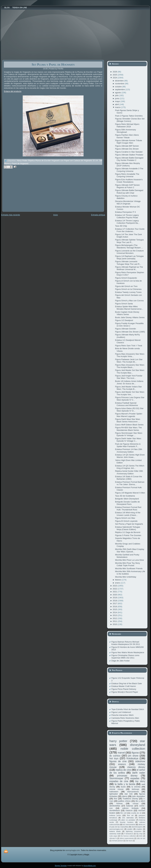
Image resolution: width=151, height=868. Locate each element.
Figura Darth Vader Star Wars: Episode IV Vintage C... (128, 440)
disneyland (138, 745)
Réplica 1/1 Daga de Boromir (128, 532)
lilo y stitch (140, 801)
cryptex (139, 829)
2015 (115, 609)
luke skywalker (139, 796)
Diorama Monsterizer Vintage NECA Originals (128, 202)
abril (117, 104)
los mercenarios (129, 824)
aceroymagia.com (116, 829)
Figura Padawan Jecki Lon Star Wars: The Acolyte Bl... (129, 361)
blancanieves (133, 792)
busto (123, 787)
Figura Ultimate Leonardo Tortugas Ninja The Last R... (128, 263)
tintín (141, 836)
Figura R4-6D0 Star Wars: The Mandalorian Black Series (128, 429)
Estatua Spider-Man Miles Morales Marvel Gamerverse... (129, 308)
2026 (115, 72)
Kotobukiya (132, 758)
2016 (115, 607)
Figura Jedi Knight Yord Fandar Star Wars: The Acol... (129, 377)
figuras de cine (118, 761)
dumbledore (115, 810)
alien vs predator (128, 820)
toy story (140, 781)
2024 (115, 78)
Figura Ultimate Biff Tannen (127, 146)
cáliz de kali (141, 838)
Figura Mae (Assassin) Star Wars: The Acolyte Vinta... (130, 355)
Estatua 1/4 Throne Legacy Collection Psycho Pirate (127, 216)
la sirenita (136, 787)
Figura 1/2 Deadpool (124, 320)
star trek (129, 794)
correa (135, 803)
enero (118, 583)
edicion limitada (130, 808)
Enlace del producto (13, 91)
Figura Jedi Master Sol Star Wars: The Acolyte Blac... (130, 371)
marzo (118, 107)
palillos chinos (124, 801)
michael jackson (117, 841)
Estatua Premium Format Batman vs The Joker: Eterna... (130, 483)
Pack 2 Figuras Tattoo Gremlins (129, 116)
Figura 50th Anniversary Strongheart (125, 131)
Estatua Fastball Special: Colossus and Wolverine (126, 404)
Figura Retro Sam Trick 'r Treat (128, 346)
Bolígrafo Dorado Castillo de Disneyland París (127, 503)
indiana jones (115, 815)
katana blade (115, 831)
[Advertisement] (25, 192)
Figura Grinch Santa (124, 304)
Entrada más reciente (11, 215)
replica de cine (123, 770)
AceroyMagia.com (90, 866)
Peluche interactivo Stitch (122, 715)
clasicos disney (136, 767)
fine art (130, 815)
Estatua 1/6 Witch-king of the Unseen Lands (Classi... (128, 514)
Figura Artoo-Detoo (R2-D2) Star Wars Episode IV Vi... (129, 410)
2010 (115, 624)
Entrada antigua (98, 215)
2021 (115, 592)
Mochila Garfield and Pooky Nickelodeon (127, 556)
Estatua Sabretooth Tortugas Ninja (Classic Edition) (128, 528)
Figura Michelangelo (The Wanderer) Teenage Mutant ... (129, 246)
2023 (115, 586)
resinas (119, 803)
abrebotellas (115, 806)
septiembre (120, 89)
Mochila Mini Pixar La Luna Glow (129, 560)
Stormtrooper (116, 778)
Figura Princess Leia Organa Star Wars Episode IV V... (130, 399)
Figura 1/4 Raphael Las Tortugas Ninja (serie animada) (129, 257)
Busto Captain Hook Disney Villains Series (127, 313)
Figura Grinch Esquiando (126, 278)
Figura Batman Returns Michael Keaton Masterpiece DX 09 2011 (126, 643)
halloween (114, 792)
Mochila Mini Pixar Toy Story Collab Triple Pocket (127, 564)
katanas (130, 806)
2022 (115, 589)
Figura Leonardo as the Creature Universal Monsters (129, 252)
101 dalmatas (128, 818)
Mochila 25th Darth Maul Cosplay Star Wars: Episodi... (130, 550)
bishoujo (136, 789)
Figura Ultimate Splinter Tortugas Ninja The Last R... (129, 241)
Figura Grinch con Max (125, 518)
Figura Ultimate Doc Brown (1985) (130, 332)
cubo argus (113, 836)
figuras (135, 753)
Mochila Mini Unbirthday (126, 577)
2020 (115, 595)
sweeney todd (115, 834)
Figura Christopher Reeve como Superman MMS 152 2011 (125, 657)
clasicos (129, 810)
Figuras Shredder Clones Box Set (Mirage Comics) (130, 120)
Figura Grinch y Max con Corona (129, 301)
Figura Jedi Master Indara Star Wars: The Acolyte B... (128, 388)
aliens (125, 796)
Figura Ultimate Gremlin (125, 329)
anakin (130, 829)
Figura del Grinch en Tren (126, 286)
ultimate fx (113, 838)
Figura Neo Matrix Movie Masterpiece (128, 652)
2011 (115, 621)
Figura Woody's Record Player (125, 692)
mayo (118, 101)
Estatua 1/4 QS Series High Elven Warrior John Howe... (130, 456)
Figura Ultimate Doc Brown (127, 149)
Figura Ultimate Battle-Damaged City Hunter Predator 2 (129, 159)
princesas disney (127, 776)
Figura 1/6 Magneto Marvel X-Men (130, 493)
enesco (122, 764)
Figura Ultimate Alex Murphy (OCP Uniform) (127, 164)
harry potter (118, 741)
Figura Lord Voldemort (121, 712)
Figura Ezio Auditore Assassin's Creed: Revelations (129, 181)
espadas (135, 778)
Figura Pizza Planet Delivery (124, 689)
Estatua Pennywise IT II (125, 212)
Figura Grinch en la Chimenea (128, 289)
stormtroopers (137, 827)
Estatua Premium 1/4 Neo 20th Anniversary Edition (129, 450)
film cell (123, 813)
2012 (115, 618)
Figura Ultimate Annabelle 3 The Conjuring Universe (129, 170)
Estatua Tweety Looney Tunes (128, 292)
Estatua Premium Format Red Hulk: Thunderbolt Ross (128, 508)
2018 (115, 601)
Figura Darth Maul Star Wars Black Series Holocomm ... (128, 420)
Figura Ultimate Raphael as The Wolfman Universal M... (129, 268)
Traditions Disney (130, 799)
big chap (140, 834)
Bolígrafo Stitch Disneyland (127, 499)
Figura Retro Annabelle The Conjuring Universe (127, 175)
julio (117, 95)
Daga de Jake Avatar (120, 661)
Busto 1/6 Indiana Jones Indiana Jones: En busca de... (129, 382)
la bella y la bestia (125, 784)
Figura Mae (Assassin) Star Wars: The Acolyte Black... (130, 366)
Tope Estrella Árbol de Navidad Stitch (128, 709)
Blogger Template (61, 866)
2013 (115, 615)
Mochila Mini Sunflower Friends (129, 569)
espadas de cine (119, 781)
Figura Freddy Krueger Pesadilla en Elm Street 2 (129, 325)
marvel (121, 753)
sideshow (140, 761)
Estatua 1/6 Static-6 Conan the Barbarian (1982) (128, 478)
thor (115, 799)
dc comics (115, 756)
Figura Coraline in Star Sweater (129, 152)
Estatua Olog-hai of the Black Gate (127, 683)
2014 (115, 612)
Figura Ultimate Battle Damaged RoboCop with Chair (129, 192)
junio (117, 98)
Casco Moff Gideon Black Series (129, 425)
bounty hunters (127, 822)
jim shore (133, 756)
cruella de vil (136, 813)
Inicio (56, 215)
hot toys (114, 758)
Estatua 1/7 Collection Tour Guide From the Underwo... (130, 230)
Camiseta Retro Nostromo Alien (125, 718)
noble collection (133, 749)
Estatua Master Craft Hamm (124, 686)
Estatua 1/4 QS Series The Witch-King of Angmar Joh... (130, 467)
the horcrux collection (128, 836)
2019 (115, 598)
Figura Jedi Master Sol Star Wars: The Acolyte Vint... (130, 393)
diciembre (120, 81)
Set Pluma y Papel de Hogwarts (53, 64)
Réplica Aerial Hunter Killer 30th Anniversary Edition (129, 472)
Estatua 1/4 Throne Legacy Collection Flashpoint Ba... (127, 222)
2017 (115, 603)
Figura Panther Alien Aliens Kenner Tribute (127, 136)
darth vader (139, 773)
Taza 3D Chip (121, 226)
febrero (118, 580)
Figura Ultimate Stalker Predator (129, 155)
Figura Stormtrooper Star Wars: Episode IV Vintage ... (129, 434)
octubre (119, 87)
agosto (118, 93)
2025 (115, 75)
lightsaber (114, 794)
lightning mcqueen (134, 831)
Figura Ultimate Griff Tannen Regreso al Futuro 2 (127, 186)
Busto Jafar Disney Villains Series (130, 317)
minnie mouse (116, 789)
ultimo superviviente (127, 838)
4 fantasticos (129, 834)
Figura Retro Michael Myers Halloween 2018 (127, 125)
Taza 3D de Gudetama (125, 496)
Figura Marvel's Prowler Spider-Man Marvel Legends (129, 415)
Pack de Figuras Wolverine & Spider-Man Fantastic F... (128, 445)
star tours (129, 841)
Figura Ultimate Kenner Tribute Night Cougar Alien (128, 142)
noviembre (120, 84)
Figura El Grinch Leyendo (126, 521)
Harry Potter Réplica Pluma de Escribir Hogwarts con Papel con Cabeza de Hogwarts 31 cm (57, 161)
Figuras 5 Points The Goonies (128, 535)
